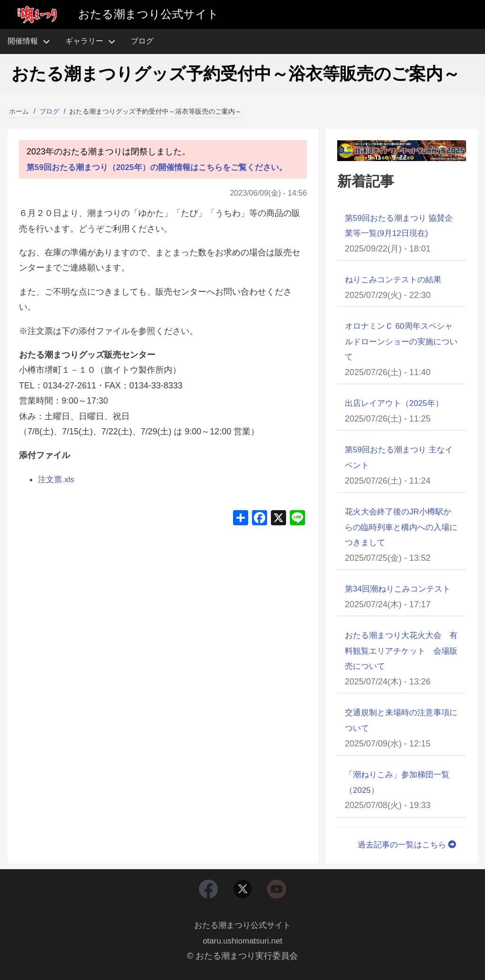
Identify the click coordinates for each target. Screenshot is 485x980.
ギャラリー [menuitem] (84, 41)
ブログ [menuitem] (142, 41)
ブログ (49, 111)
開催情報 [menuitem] (33, 41)
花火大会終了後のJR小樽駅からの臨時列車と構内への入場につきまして (401, 526)
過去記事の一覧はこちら (405, 843)
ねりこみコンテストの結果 (396, 279)
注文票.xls (57, 494)
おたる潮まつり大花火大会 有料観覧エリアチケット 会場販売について (400, 650)
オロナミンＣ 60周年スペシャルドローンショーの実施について (400, 341)
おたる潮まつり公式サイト (242, 926)
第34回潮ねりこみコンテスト (401, 588)
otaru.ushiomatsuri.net (242, 941)
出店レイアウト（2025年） (397, 403)
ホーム (19, 111)
